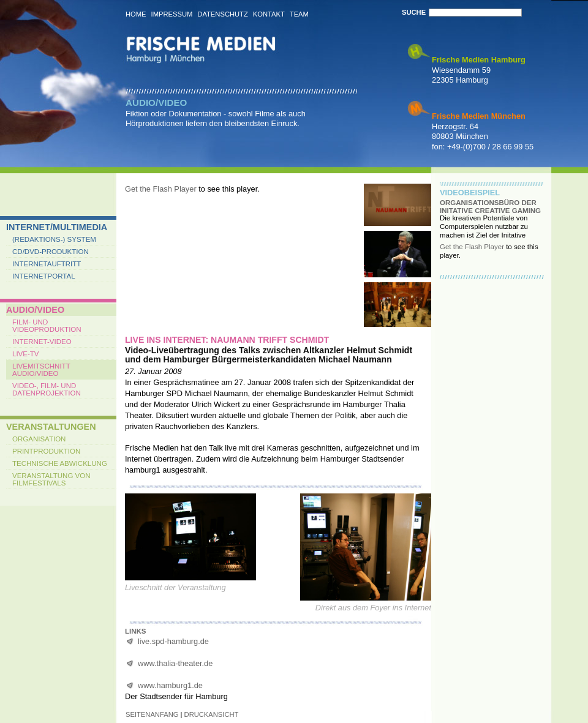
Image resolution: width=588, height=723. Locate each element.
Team (299, 14)
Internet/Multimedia (57, 227)
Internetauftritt (47, 264)
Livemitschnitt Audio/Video (41, 370)
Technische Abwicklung (60, 463)
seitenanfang (152, 714)
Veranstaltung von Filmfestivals (51, 479)
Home (136, 14)
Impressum (172, 14)
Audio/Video (35, 310)
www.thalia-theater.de (175, 663)
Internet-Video (42, 342)
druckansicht (212, 714)
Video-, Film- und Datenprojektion (47, 389)
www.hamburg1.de (170, 685)
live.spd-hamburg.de (173, 641)
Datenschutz (222, 14)
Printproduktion (46, 451)
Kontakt (269, 14)
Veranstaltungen (51, 427)
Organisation (39, 439)
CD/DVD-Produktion (51, 252)
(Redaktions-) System (54, 239)
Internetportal (44, 276)
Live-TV (26, 354)
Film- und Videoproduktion (47, 326)
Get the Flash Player (161, 189)
